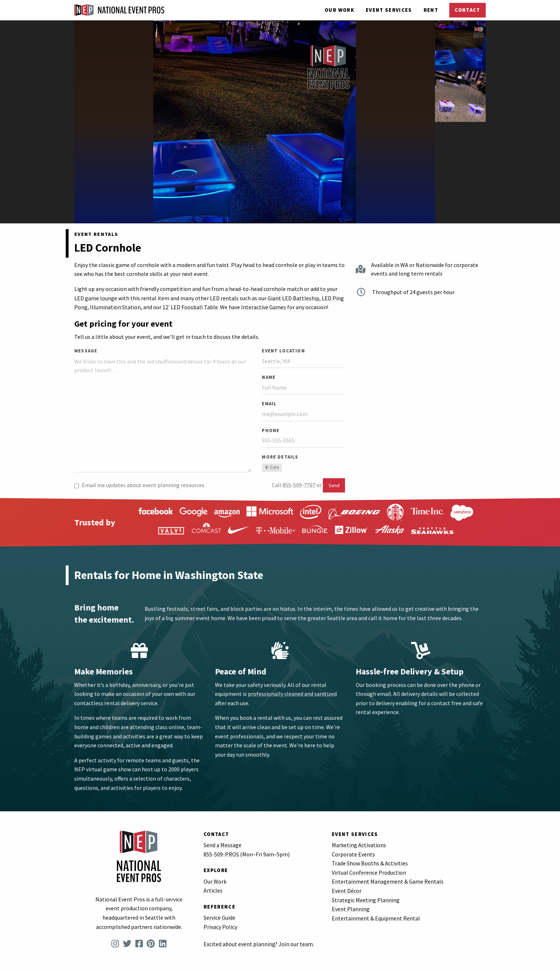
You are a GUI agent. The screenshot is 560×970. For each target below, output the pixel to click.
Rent (431, 10)
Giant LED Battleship (293, 298)
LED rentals (224, 298)
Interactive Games (264, 307)
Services (389, 10)
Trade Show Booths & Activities (370, 863)
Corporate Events (353, 854)
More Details (280, 457)
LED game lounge (96, 298)
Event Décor (347, 891)
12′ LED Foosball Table (190, 307)
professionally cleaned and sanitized (292, 694)
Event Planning (351, 909)
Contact (467, 10)
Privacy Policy (220, 927)
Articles (213, 890)
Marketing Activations (359, 845)
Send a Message (222, 845)
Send (334, 485)
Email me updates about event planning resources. (140, 485)
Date (272, 467)
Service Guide (219, 917)
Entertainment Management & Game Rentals (388, 881)
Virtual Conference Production (369, 872)
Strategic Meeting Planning (366, 900)
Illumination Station (115, 307)
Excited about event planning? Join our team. (259, 944)
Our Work (339, 10)
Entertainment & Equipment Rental (376, 918)
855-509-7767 (299, 485)
